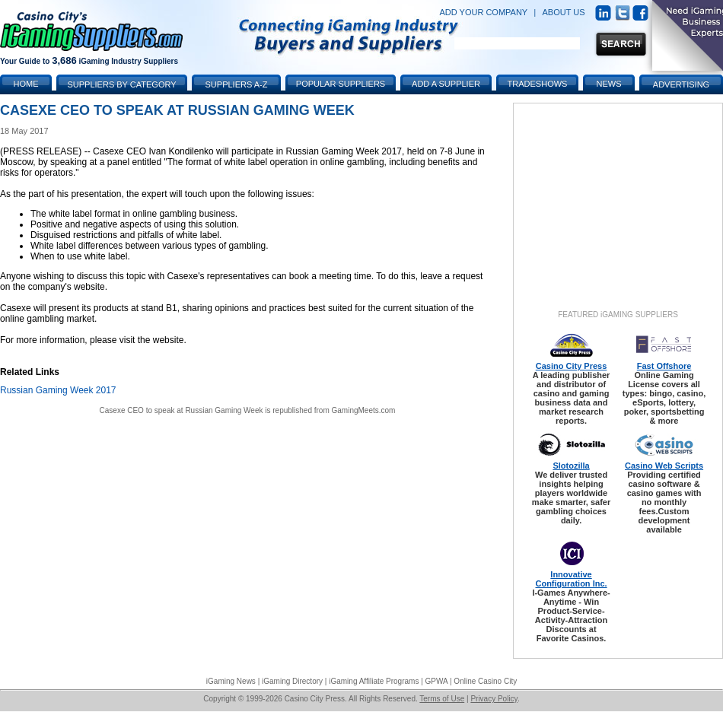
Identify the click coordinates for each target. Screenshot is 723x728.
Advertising (681, 84)
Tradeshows (538, 84)
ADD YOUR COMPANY (483, 12)
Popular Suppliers (341, 84)
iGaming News (231, 681)
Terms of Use (442, 699)
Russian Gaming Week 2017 (58, 390)
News (609, 84)
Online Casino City (485, 681)
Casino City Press (572, 366)
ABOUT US (564, 12)
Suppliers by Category (121, 84)
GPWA (437, 681)
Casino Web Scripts (664, 466)
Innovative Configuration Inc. (571, 579)
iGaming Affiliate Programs (374, 681)
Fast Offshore (664, 366)
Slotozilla (571, 466)
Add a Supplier (446, 84)
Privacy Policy (494, 699)
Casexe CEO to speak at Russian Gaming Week (182, 410)
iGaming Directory (292, 681)
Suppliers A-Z (237, 84)
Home (26, 84)
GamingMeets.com (364, 410)
